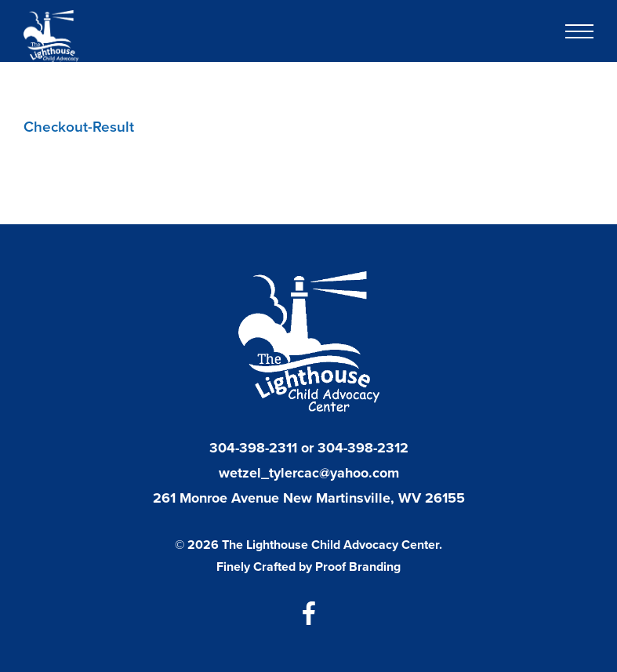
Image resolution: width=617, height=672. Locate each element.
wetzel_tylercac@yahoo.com (309, 473)
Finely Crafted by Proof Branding (308, 567)
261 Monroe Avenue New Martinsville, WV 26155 (309, 498)
